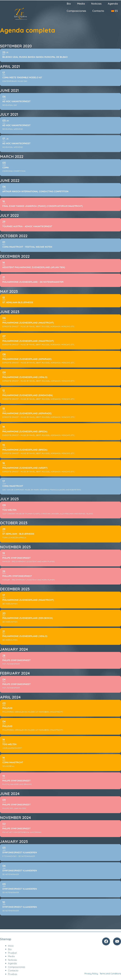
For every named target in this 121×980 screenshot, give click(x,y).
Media (81, 4)
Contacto (98, 11)
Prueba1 (12, 953)
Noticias (96, 4)
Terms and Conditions (110, 974)
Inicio (11, 946)
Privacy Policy (91, 974)
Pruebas (13, 974)
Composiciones (76, 11)
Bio (69, 4)
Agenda (113, 4)
